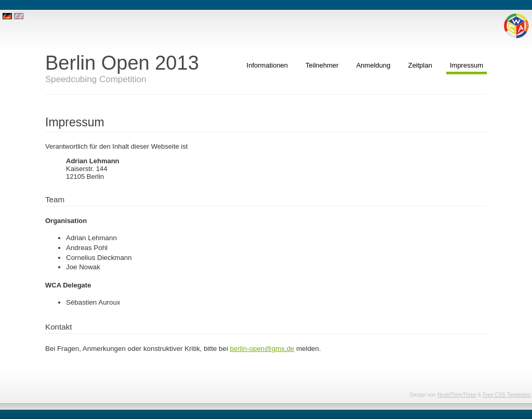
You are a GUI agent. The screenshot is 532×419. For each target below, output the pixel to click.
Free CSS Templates (507, 395)
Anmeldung (374, 65)
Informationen (268, 65)
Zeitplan (420, 65)
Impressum (467, 65)
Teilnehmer (322, 65)
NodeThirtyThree (457, 395)
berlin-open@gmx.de (262, 349)
